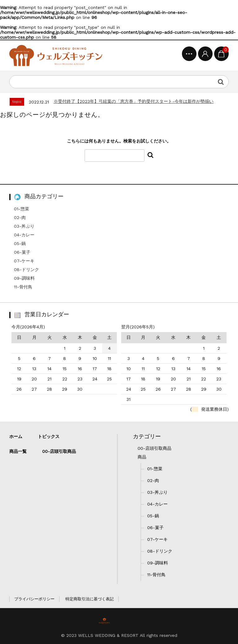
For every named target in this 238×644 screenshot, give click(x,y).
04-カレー (24, 235)
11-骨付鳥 (23, 287)
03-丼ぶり (24, 226)
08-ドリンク (26, 269)
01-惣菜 (22, 209)
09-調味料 (24, 278)
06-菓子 (22, 252)
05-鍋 (20, 243)
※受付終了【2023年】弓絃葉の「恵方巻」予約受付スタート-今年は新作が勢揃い (134, 101)
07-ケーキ (24, 261)
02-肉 (20, 217)
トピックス (49, 436)
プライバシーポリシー (34, 599)
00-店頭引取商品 (154, 448)
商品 (142, 457)
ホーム (16, 436)
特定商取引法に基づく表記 (90, 599)
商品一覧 (18, 451)
